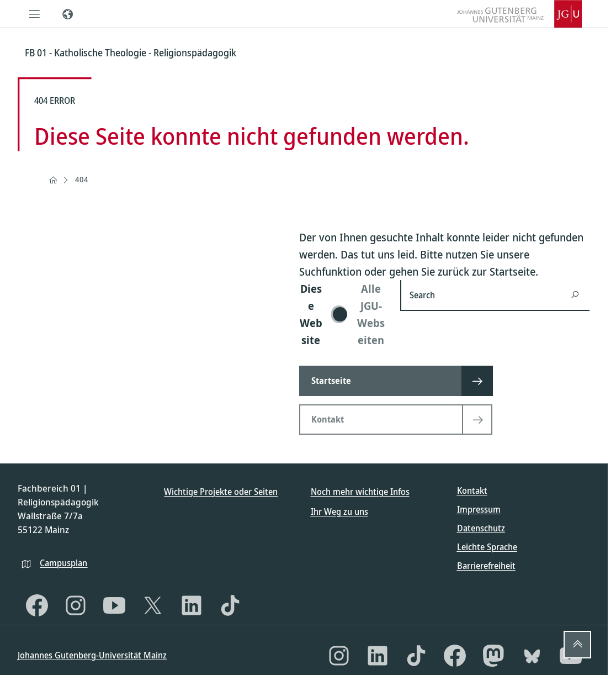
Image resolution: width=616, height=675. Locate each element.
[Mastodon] (493, 656)
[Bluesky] (532, 656)
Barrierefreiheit (486, 566)
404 (82, 179)
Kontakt (472, 491)
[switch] (343, 314)
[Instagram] (76, 605)
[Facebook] (37, 605)
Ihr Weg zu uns (339, 511)
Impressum (479, 509)
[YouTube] (114, 605)
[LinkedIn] (192, 605)
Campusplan (63, 563)
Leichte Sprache (487, 547)
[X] (153, 605)
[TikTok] (230, 605)
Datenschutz (481, 528)
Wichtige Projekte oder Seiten (221, 492)
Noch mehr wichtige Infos (360, 492)
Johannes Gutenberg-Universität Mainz (92, 655)
